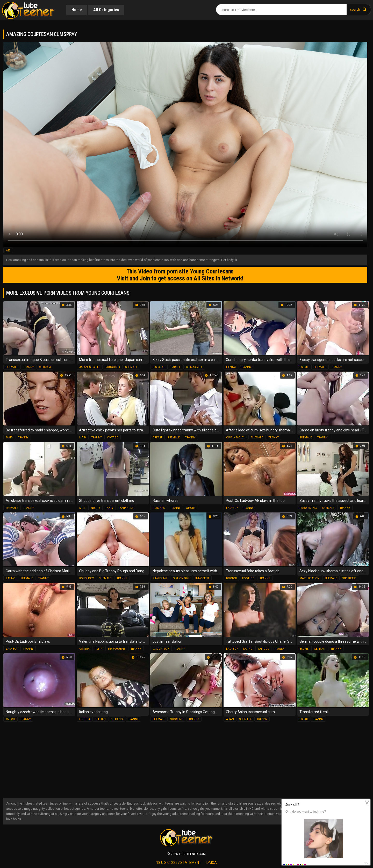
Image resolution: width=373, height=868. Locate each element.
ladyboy (232, 508)
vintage (113, 437)
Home (77, 10)
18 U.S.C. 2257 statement (179, 863)
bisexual (159, 367)
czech (10, 719)
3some (304, 367)
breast (157, 437)
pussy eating (308, 508)
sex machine (117, 649)
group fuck (161, 649)
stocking (177, 719)
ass (8, 251)
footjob (248, 578)
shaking (117, 719)
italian (101, 719)
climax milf (194, 367)
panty (109, 508)
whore (191, 508)
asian (230, 719)
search (355, 9)
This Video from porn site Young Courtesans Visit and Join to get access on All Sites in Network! (180, 275)
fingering (160, 578)
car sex (175, 367)
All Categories (106, 10)
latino (11, 578)
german (320, 649)
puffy (99, 649)
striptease (349, 578)
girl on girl (181, 578)
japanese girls (90, 367)
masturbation (310, 578)
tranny (29, 367)
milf (82, 508)
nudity (95, 508)
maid (9, 437)
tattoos (263, 649)
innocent (202, 578)
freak (304, 719)
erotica (85, 719)
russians (159, 508)
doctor (231, 578)
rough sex (113, 367)
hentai (231, 367)
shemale (12, 367)
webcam (45, 367)
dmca (212, 863)
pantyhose (126, 508)
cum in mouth (236, 437)
